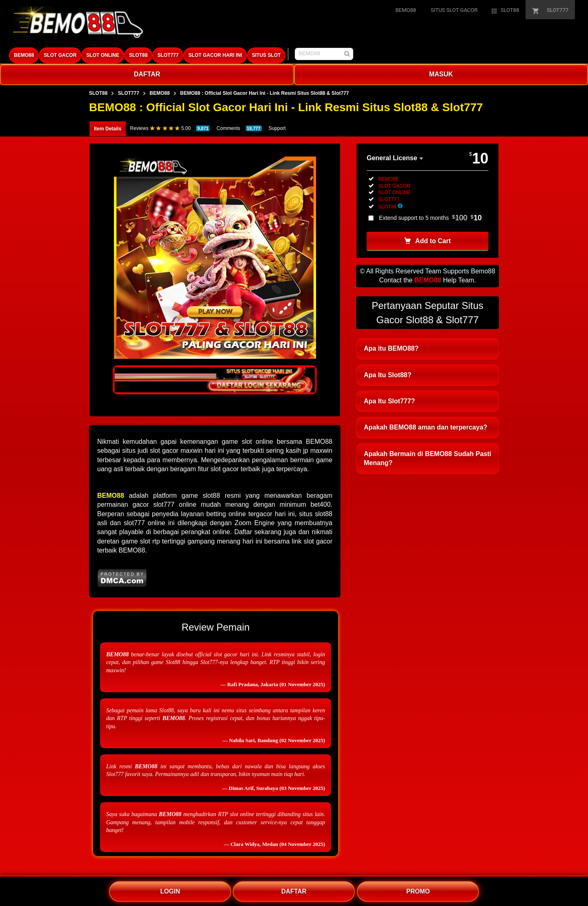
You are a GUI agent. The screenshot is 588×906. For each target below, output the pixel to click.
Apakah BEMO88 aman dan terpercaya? (425, 427)
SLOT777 (168, 55)
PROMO (418, 891)
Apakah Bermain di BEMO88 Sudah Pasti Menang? (428, 458)
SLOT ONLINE (103, 55)
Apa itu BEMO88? (391, 348)
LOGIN (170, 891)
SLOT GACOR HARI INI (215, 55)
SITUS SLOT (266, 55)
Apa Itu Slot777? (389, 401)
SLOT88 (138, 55)
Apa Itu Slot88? (388, 375)
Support (277, 128)
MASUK (441, 74)
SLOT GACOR (60, 55)
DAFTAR (147, 74)
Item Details (108, 129)
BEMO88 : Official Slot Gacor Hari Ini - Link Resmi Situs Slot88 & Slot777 (264, 93)
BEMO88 (24, 55)
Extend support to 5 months (430, 218)
